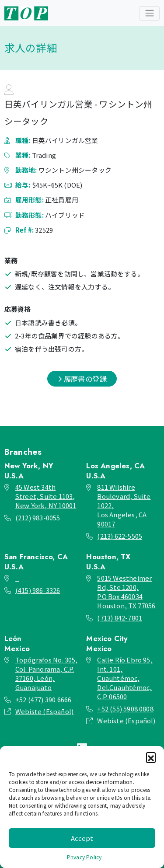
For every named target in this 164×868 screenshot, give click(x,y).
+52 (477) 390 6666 (44, 699)
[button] (151, 757)
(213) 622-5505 (120, 536)
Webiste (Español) (44, 711)
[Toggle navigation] (150, 13)
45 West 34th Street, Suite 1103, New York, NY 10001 (46, 496)
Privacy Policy (84, 857)
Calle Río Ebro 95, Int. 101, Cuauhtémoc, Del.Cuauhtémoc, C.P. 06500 (125, 678)
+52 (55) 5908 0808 (125, 709)
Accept (82, 838)
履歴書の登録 (82, 379)
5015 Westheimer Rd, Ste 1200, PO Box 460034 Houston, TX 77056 (126, 592)
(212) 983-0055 (38, 518)
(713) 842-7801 (120, 618)
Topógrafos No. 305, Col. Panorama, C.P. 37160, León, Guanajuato (47, 673)
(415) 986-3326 (38, 590)
